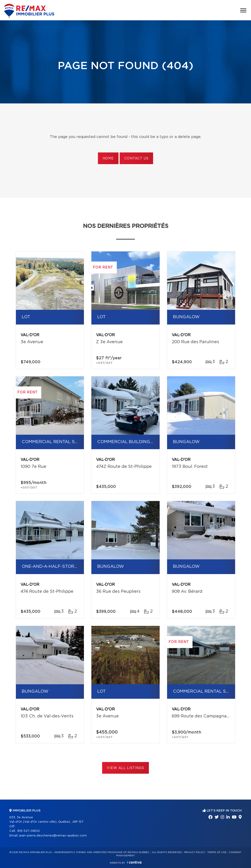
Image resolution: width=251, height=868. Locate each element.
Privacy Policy (195, 852)
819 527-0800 (29, 831)
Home (108, 159)
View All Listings (125, 768)
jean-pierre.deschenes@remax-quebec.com (53, 836)
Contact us (136, 159)
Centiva (134, 862)
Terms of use (217, 852)
